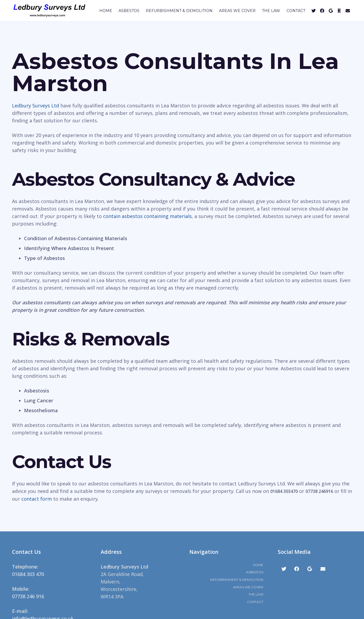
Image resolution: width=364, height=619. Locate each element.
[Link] (49, 11)
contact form (37, 499)
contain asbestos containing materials (147, 216)
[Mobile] (339, 11)
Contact (255, 602)
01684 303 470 (28, 574)
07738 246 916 (28, 596)
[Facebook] (322, 11)
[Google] (331, 11)
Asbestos (255, 572)
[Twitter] (314, 11)
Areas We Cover (248, 587)
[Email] (348, 11)
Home (258, 565)
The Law (256, 594)
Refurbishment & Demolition (237, 580)
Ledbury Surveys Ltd (36, 106)
